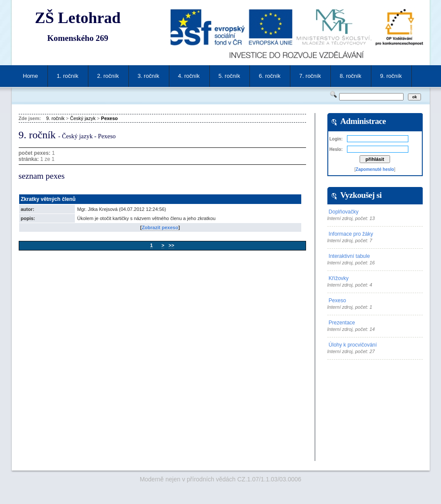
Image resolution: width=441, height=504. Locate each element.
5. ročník (229, 76)
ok (415, 97)
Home (31, 76)
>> (171, 245)
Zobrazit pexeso (160, 227)
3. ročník (148, 76)
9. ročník (391, 76)
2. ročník (108, 76)
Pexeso (109, 118)
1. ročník (67, 76)
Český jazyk (83, 118)
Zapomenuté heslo (375, 169)
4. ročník (189, 76)
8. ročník (350, 76)
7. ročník (310, 76)
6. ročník (269, 76)
